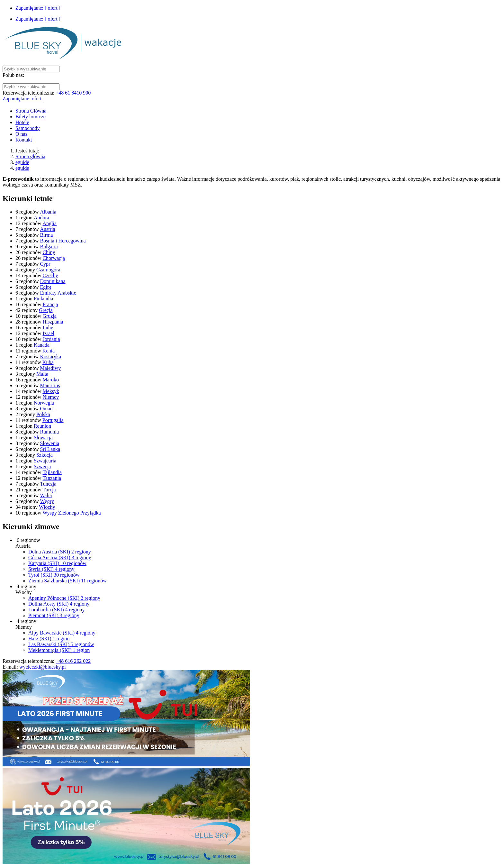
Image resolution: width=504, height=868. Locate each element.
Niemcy (51, 397)
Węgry (47, 501)
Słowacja (43, 438)
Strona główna (30, 156)
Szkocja (45, 455)
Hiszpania (53, 322)
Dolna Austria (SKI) (60, 552)
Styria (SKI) (51, 569)
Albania (48, 212)
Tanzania (52, 478)
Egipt (45, 287)
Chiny (49, 252)
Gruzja (50, 316)
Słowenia (50, 443)
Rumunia (49, 432)
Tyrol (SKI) (54, 575)
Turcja (49, 490)
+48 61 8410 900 (73, 93)
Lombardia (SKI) (57, 610)
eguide (22, 162)
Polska (43, 414)
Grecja (46, 310)
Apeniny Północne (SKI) (64, 598)
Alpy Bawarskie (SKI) (62, 633)
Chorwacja (54, 258)
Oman (46, 409)
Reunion (42, 426)
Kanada (42, 345)
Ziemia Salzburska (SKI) (67, 581)
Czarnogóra (48, 270)
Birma (46, 235)
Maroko (51, 380)
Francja (50, 304)
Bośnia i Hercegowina (63, 241)
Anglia (50, 223)
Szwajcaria (45, 461)
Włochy (47, 507)
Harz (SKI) (49, 639)
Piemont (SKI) (54, 615)
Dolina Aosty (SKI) (59, 604)
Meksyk (51, 391)
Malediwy (50, 368)
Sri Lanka (50, 449)
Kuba (48, 362)
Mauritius (50, 385)
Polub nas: (13, 75)
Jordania (51, 339)
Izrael (48, 333)
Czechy (50, 275)
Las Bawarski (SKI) (61, 644)
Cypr (45, 264)
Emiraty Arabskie (58, 293)
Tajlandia (52, 472)
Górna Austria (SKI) (60, 557)
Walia (46, 495)
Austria (47, 229)
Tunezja (48, 484)
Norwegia (44, 403)
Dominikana (53, 281)
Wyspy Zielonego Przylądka (72, 513)
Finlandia (43, 299)
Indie (48, 328)
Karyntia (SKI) (57, 563)
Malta (42, 374)
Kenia (49, 351)
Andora (41, 218)
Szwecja (42, 466)
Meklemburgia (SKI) (59, 650)
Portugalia (53, 420)
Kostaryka (50, 356)
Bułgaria (49, 247)
